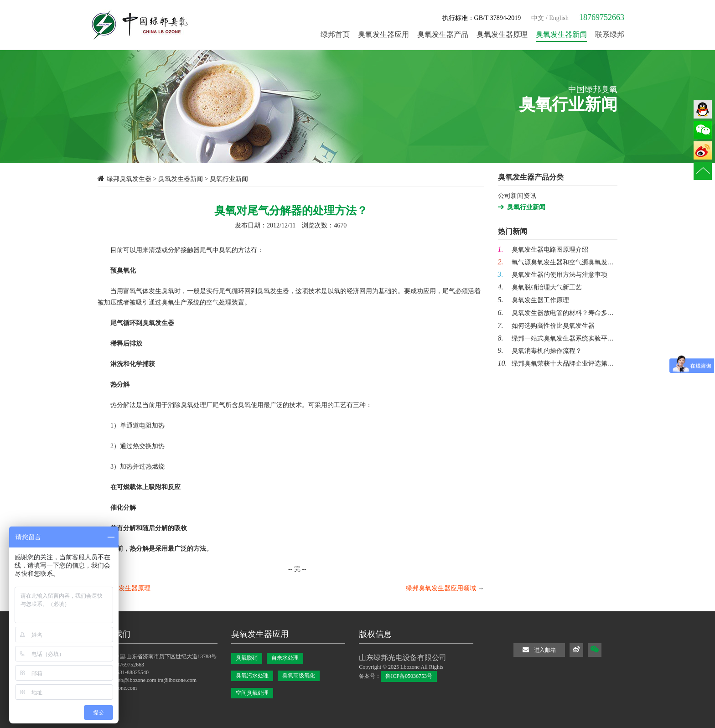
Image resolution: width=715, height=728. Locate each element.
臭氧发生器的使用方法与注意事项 (553, 275)
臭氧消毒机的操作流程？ (540, 351)
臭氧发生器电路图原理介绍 (543, 250)
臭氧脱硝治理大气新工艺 (540, 287)
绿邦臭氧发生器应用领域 (441, 588)
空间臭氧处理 (252, 693)
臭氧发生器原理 (128, 588)
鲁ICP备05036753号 (409, 676)
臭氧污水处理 (252, 676)
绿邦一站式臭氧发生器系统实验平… (556, 338)
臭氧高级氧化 (299, 676)
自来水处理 (285, 658)
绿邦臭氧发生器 (129, 179)
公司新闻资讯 (517, 196)
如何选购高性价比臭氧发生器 (546, 326)
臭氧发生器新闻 (181, 179)
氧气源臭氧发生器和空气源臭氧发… (556, 262)
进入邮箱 (539, 650)
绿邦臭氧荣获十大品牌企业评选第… (556, 364)
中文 (538, 18)
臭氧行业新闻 (526, 207)
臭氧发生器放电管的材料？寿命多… (556, 313)
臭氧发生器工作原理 (534, 300)
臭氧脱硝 (247, 658)
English (559, 18)
